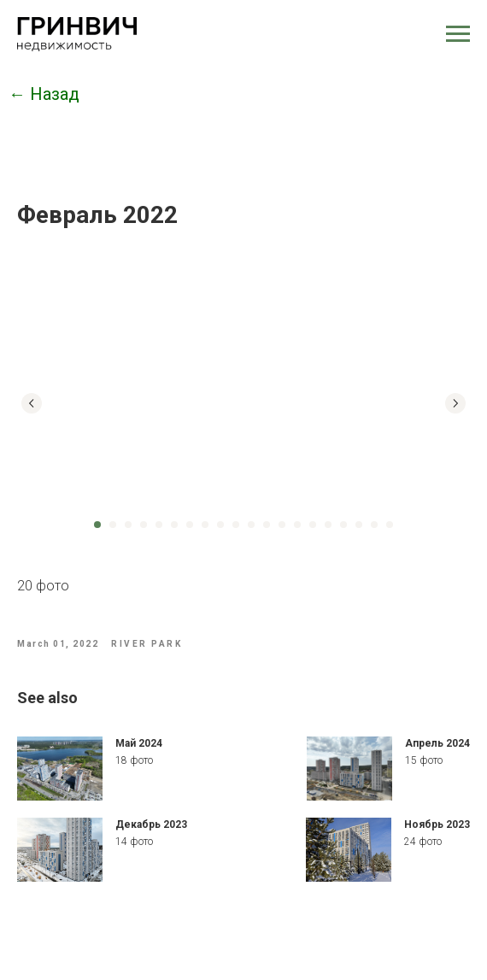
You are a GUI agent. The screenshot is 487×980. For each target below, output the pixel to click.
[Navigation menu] (458, 34)
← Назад (44, 94)
